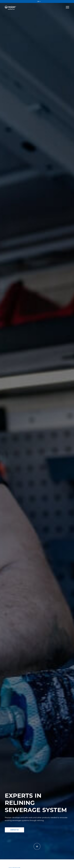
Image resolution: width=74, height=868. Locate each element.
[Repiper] (11, 6)
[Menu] (67, 7)
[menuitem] (39, 1)
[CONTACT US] (14, 830)
